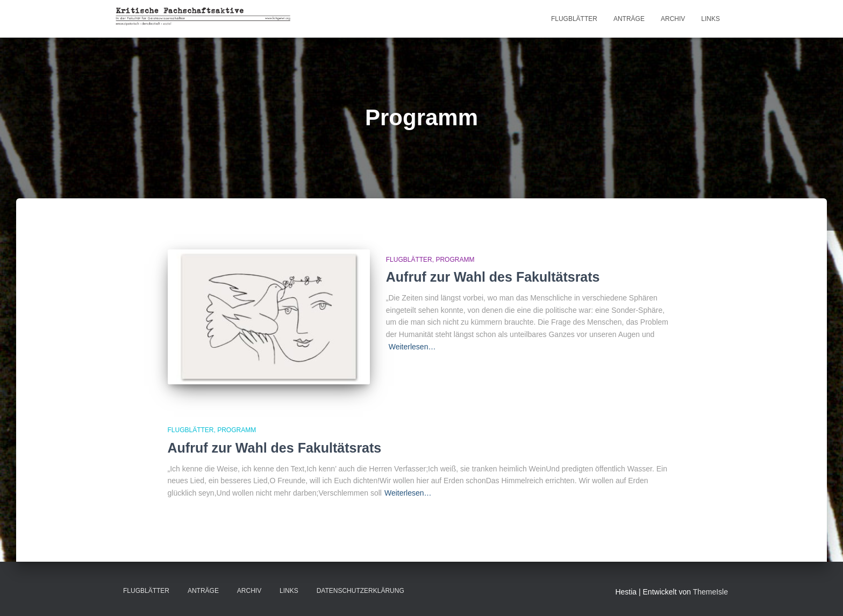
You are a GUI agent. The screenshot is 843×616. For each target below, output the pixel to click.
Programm (455, 260)
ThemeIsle (710, 592)
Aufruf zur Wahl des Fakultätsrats (493, 277)
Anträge (629, 19)
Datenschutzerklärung (360, 591)
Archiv (673, 19)
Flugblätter (574, 19)
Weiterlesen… (412, 347)
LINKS (710, 19)
